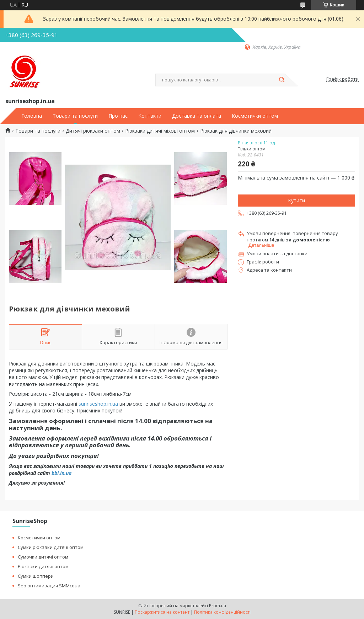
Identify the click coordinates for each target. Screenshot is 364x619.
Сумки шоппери (36, 576)
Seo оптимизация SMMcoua (49, 586)
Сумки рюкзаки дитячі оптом (51, 547)
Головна (32, 116)
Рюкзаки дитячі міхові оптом (160, 131)
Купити (296, 200)
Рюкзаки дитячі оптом (43, 566)
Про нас (118, 116)
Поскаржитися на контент (162, 612)
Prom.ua (218, 606)
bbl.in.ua (61, 473)
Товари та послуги (75, 116)
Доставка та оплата (197, 116)
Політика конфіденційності (222, 612)
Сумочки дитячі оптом (43, 557)
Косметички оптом (255, 116)
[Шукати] (282, 80)
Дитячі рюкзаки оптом (93, 131)
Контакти (150, 116)
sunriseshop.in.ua (98, 404)
